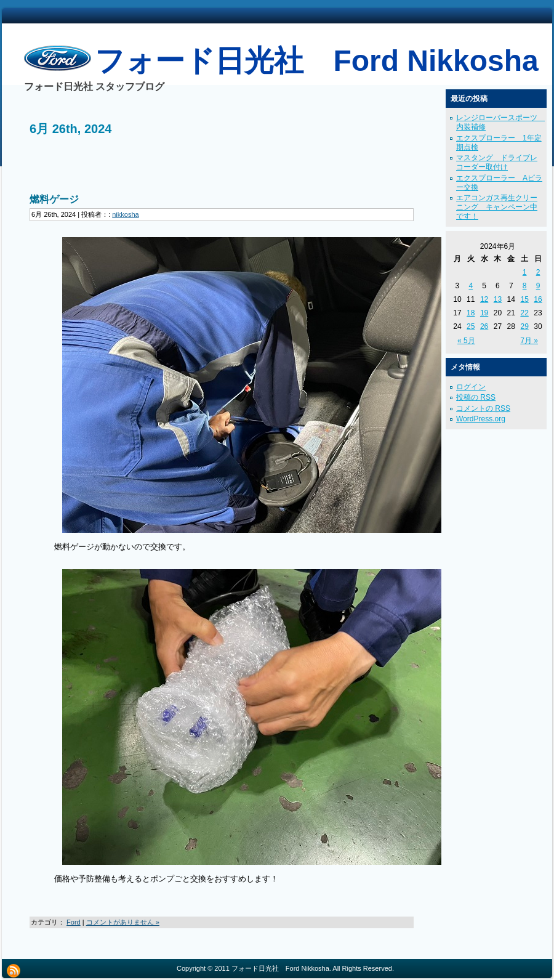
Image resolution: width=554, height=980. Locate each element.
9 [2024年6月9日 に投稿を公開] (538, 286)
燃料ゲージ (54, 199)
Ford (74, 922)
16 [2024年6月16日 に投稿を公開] (538, 299)
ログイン (471, 387)
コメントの (483, 408)
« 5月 (466, 341)
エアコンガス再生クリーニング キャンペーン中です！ (497, 207)
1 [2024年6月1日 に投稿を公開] (525, 272)
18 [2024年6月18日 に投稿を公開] (471, 313)
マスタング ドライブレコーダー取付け (497, 162)
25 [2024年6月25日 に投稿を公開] (471, 326)
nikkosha (125, 214)
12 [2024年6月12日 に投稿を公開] (484, 299)
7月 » (529, 341)
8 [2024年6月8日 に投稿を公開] (525, 286)
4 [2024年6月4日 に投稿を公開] (471, 286)
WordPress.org (481, 419)
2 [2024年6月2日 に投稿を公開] (538, 272)
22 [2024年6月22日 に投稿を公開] (524, 313)
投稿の (476, 397)
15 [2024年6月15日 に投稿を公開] (524, 299)
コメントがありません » (123, 922)
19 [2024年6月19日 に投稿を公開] (484, 313)
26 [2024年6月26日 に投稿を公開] (484, 326)
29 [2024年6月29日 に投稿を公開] (524, 326)
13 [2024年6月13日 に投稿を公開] (498, 299)
